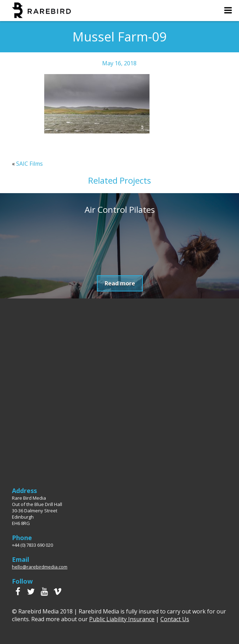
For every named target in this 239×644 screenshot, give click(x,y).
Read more (120, 283)
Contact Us (175, 619)
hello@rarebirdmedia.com (40, 567)
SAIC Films (29, 164)
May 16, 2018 (119, 63)
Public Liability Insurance (122, 619)
